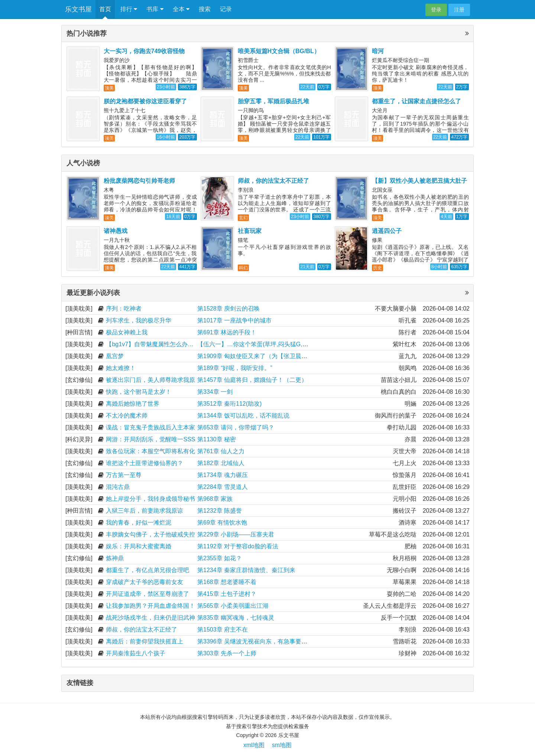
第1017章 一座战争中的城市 (234, 320)
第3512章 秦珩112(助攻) (229, 404)
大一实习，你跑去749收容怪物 (144, 51)
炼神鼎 (115, 558)
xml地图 (254, 745)
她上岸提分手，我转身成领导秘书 (150, 499)
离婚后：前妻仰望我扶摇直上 (145, 641)
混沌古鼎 (118, 487)
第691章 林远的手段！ (227, 332)
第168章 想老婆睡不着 (227, 582)
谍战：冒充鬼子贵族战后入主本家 (150, 427)
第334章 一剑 (215, 392)
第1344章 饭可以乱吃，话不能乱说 (243, 416)
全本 (181, 9)
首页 (105, 9)
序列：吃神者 (124, 309)
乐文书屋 (78, 9)
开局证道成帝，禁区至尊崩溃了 (147, 594)
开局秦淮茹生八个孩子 (136, 653)
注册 (459, 10)
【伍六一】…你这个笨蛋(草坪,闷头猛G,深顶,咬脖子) (266, 344)
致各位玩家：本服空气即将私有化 (150, 451)
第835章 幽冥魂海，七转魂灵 (236, 618)
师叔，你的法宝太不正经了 (273, 181)
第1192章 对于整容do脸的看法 (238, 546)
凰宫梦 (115, 356)
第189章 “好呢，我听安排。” (235, 368)
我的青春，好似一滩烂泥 (139, 523)
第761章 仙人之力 (221, 451)
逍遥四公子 (387, 231)
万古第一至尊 (124, 475)
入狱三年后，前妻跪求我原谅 (145, 511)
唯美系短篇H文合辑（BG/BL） (279, 51)
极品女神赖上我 (127, 332)
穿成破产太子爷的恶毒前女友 (145, 582)
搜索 (205, 9)
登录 (436, 10)
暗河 (378, 51)
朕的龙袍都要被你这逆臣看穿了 (145, 101)
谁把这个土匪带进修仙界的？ (145, 463)
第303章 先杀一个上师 (227, 653)
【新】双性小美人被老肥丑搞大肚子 (419, 181)
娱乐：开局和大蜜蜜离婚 (139, 546)
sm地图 (282, 745)
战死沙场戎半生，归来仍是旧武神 (150, 618)
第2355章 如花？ (220, 558)
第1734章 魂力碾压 (223, 475)
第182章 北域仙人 (221, 463)
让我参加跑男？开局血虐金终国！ (150, 606)
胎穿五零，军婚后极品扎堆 (273, 101)
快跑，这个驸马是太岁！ (139, 392)
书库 (155, 9)
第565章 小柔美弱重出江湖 (233, 606)
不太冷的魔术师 (127, 416)
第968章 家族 (215, 499)
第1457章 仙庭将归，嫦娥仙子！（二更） (252, 380)
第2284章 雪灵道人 (223, 487)
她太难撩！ (121, 368)
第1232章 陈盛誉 (220, 511)
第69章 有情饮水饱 (222, 523)
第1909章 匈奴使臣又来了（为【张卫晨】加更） (261, 356)
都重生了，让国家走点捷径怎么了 (416, 101)
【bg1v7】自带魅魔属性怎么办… (150, 344)
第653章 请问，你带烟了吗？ (236, 427)
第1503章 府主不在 (223, 630)
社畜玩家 (250, 231)
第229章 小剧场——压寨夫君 (236, 534)
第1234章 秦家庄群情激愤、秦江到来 (246, 570)
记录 (226, 9)
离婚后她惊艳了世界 (133, 404)
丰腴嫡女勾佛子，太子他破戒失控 (150, 534)
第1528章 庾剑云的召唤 (228, 309)
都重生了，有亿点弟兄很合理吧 (147, 570)
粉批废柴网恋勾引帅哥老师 (139, 181)
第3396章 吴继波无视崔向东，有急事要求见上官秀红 (267, 641)
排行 (129, 9)
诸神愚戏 (116, 231)
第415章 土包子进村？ (227, 594)
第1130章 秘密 (217, 439)
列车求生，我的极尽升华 (139, 320)
